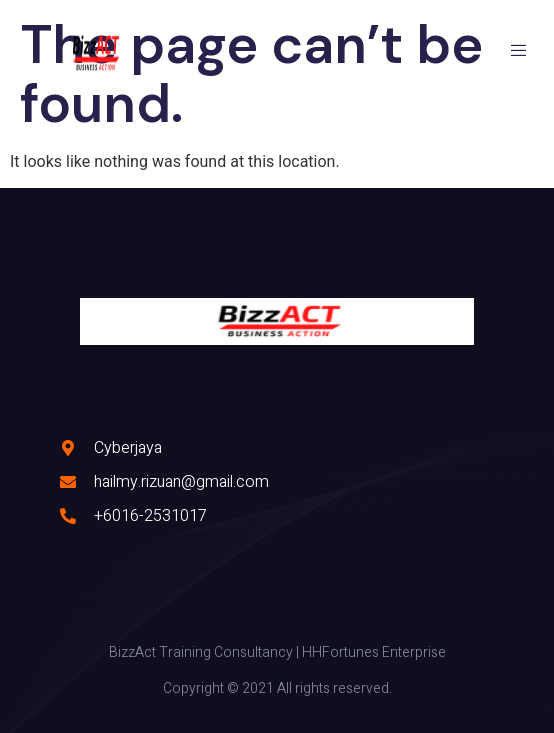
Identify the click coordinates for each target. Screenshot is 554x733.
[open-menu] (521, 53)
